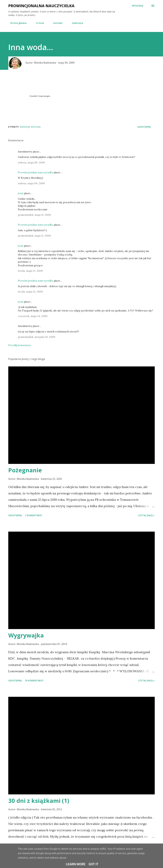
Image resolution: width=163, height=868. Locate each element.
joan (21, 193)
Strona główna (16, 23)
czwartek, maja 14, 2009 (33, 316)
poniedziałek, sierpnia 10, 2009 (37, 337)
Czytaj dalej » (146, 515)
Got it (94, 864)
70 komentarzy (34, 680)
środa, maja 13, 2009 (30, 271)
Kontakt (56, 23)
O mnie (38, 23)
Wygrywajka (26, 635)
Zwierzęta (76, 23)
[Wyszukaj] (138, 6)
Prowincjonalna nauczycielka (41, 6)
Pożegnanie (25, 470)
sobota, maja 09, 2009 (31, 162)
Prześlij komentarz (20, 345)
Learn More (76, 864)
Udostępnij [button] (144, 127)
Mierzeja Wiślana (30, 127)
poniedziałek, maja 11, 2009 (34, 215)
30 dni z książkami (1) (39, 801)
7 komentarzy (34, 515)
